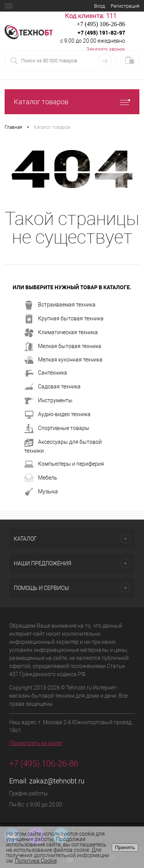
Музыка (41, 492)
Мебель (41, 478)
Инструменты (48, 401)
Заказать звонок (106, 49)
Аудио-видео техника (57, 415)
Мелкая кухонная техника (63, 360)
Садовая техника (52, 387)
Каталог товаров (72, 102)
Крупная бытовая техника (64, 319)
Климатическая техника (61, 333)
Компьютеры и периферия (64, 464)
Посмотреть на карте (36, 743)
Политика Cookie (36, 861)
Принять (125, 847)
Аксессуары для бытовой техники (63, 446)
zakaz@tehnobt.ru (57, 781)
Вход (99, 6)
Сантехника (46, 373)
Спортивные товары (57, 428)
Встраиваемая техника (60, 305)
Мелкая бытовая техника (63, 347)
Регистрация (125, 6)
